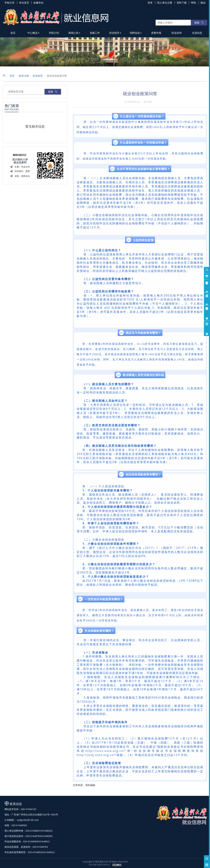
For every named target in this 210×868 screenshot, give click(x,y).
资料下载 (182, 3)
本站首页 (24, 3)
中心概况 (33, 33)
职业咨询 (177, 33)
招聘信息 (136, 33)
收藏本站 (38, 3)
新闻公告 (74, 33)
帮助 (193, 3)
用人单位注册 (165, 3)
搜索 (199, 23)
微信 (203, 3)
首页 (13, 33)
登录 (150, 3)
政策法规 (24, 76)
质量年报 (156, 33)
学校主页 (10, 3)
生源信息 (197, 33)
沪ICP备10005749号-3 (99, 865)
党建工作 (95, 33)
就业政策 (38, 76)
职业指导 (115, 33)
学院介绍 (54, 33)
